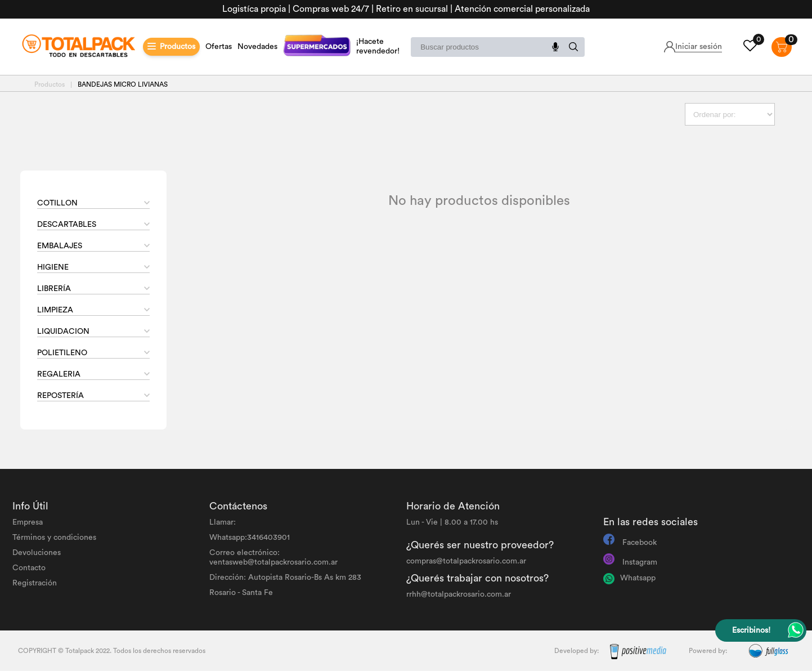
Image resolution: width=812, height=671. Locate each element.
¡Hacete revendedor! (378, 46)
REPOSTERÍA (60, 396)
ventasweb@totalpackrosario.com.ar (273, 562)
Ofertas (219, 47)
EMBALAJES (60, 246)
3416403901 (268, 538)
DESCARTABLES (67, 225)
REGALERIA (59, 374)
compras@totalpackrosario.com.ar (466, 561)
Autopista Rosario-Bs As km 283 (305, 578)
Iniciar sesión (699, 47)
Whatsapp (638, 578)
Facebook (640, 543)
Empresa (28, 522)
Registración (35, 583)
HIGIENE (53, 267)
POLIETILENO (62, 353)
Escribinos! (751, 630)
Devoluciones (37, 553)
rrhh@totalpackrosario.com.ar (459, 594)
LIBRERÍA (54, 289)
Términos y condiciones (54, 538)
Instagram (640, 562)
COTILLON (57, 203)
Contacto (29, 568)
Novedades (257, 47)
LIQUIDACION (63, 332)
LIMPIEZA (55, 310)
